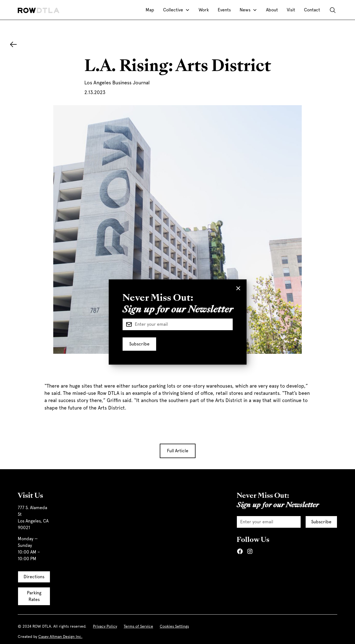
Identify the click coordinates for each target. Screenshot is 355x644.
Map (150, 10)
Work (204, 10)
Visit (291, 10)
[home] (39, 10)
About (272, 10)
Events (224, 10)
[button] (176, 10)
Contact (312, 10)
